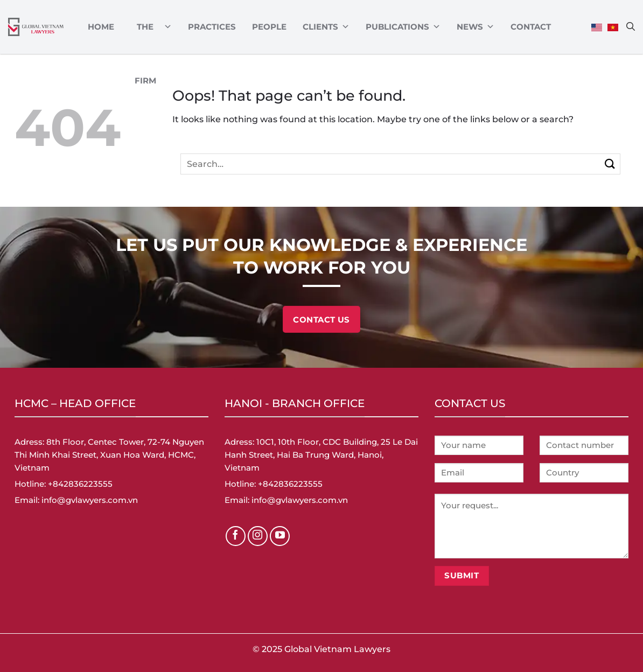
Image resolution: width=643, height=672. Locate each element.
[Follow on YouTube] (280, 536)
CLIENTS (326, 27)
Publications (403, 27)
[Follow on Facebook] (236, 536)
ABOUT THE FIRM (151, 27)
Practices (212, 27)
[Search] (631, 26)
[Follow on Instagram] (258, 536)
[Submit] (610, 164)
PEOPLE (269, 27)
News (476, 27)
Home (101, 27)
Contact (531, 27)
